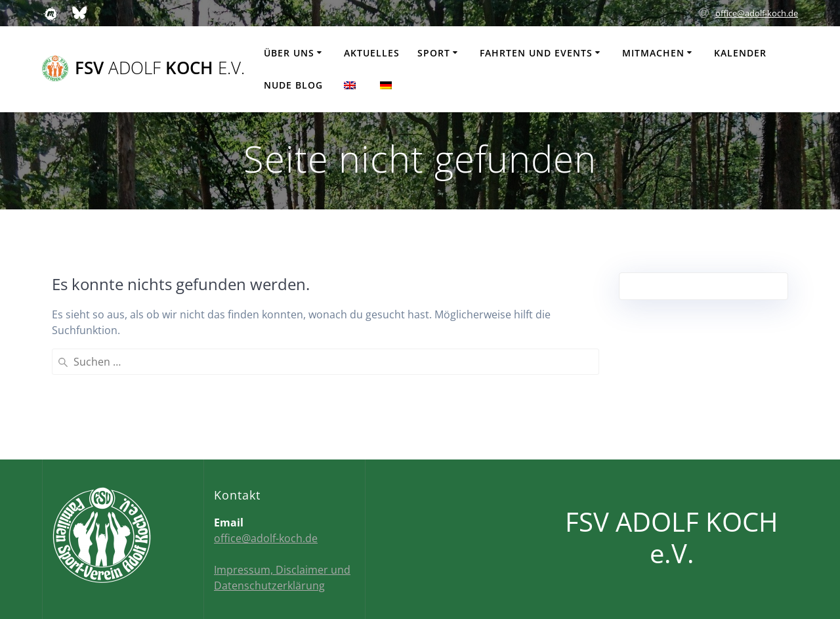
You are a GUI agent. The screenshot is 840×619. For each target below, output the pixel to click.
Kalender (740, 53)
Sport (434, 53)
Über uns (289, 53)
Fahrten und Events (536, 53)
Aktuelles (372, 53)
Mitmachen (653, 53)
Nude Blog (293, 85)
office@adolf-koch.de (757, 13)
